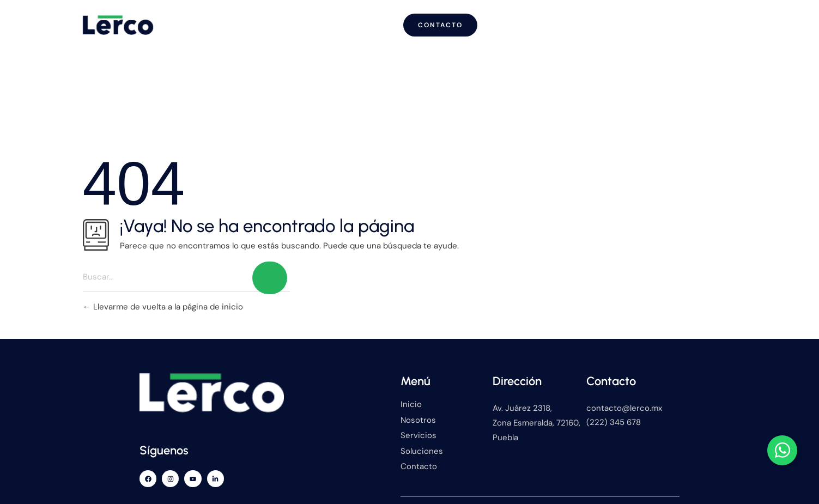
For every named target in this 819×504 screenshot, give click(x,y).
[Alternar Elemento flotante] (782, 450)
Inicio (310, 22)
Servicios (451, 22)
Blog (517, 22)
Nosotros (373, 22)
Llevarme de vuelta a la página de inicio (163, 300)
